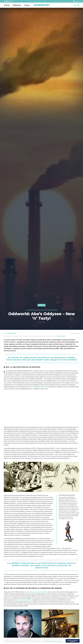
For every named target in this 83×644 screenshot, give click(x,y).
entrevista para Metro (24, 600)
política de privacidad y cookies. (54, 641)
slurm (59, 548)
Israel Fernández (11, 333)
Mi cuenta (76, 1)
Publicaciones (17, 5)
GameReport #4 (62, 336)
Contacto (27, 5)
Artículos (7, 5)
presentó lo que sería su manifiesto (36, 592)
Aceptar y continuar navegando (73, 641)
